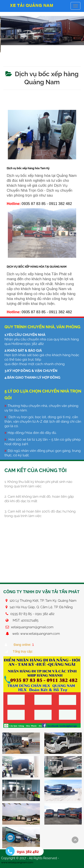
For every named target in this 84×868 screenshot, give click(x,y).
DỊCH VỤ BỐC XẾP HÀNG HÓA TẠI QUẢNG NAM (37, 267)
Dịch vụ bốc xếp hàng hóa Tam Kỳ (28, 168)
